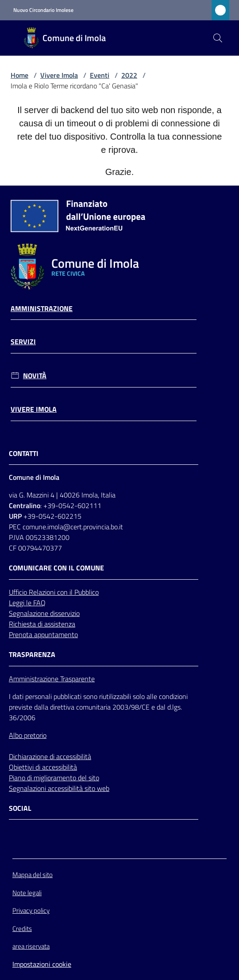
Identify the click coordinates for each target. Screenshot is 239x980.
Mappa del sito (33, 875)
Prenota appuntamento (43, 634)
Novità (35, 376)
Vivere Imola (59, 75)
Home (19, 75)
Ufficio (19, 592)
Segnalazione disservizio (44, 613)
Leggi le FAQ (27, 603)
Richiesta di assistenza (42, 624)
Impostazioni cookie (42, 964)
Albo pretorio (28, 735)
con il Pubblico (78, 592)
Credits (22, 929)
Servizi (23, 342)
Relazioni (43, 592)
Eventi (100, 75)
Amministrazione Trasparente (52, 679)
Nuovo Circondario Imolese (43, 10)
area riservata (31, 946)
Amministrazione (42, 309)
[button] (218, 38)
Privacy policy (31, 910)
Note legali (27, 893)
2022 (129, 75)
